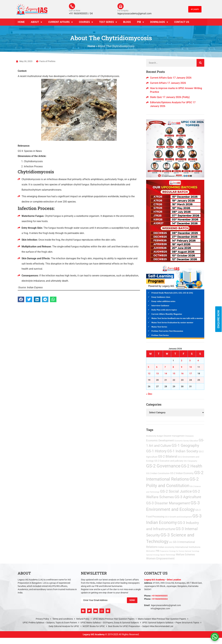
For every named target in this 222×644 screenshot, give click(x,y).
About (36, 22)
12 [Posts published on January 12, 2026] (149, 373)
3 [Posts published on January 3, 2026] (190, 361)
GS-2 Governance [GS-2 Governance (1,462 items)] (163, 466)
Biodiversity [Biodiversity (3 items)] (151, 436)
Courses (86, 22)
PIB (141, 22)
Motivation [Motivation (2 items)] (151, 551)
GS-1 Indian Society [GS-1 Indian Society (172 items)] (183, 451)
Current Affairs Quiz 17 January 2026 (171, 78)
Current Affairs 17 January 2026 (168, 83)
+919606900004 (160, 599)
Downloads (159, 22)
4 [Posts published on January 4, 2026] (198, 361)
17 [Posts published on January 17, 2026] (191, 373)
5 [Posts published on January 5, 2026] (148, 367)
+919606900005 (160, 596)
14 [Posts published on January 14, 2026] (166, 373)
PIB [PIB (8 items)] (157, 551)
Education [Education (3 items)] (194, 441)
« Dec (149, 394)
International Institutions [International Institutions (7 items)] (188, 547)
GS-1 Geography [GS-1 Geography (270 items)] (185, 445)
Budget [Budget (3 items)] (160, 436)
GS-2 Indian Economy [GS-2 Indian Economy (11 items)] (182, 473)
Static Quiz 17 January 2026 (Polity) (170, 97)
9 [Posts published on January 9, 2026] (182, 367)
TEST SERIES (108, 22)
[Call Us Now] (72, 6)
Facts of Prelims (47, 61)
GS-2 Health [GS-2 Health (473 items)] (192, 466)
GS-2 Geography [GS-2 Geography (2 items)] (190, 461)
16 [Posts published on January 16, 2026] (182, 373)
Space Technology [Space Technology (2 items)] (168, 555)
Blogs (127, 22)
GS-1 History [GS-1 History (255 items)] (156, 451)
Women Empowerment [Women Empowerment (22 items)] (160, 559)
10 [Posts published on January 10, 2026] (191, 367)
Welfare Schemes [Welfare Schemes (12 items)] (185, 555)
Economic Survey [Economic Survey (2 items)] (182, 441)
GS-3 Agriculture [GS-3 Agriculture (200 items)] (188, 497)
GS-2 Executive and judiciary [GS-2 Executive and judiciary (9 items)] (169, 461)
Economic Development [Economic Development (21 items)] (160, 440)
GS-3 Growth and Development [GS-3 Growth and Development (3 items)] (178, 517)
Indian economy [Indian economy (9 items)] (166, 547)
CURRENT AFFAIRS (61, 22)
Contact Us (182, 22)
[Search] (200, 63)
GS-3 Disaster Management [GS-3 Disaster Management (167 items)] (168, 503)
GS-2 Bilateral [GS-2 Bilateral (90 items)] (168, 456)
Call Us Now (75, 10)
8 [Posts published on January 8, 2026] (173, 367)
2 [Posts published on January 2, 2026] (182, 361)
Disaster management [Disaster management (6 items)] (174, 436)
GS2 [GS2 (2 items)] (171, 542)
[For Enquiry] (121, 6)
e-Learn (195, 9)
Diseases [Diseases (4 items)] (189, 436)
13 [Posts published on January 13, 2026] (157, 373)
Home (21, 22)
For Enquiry (123, 10)
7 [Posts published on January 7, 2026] (165, 367)
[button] (21, 299)
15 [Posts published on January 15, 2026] (174, 373)
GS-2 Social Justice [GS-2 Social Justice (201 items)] (176, 492)
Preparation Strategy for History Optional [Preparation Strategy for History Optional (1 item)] (175, 551)
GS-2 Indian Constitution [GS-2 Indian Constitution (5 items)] (158, 473)
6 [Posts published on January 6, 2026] (157, 367)
